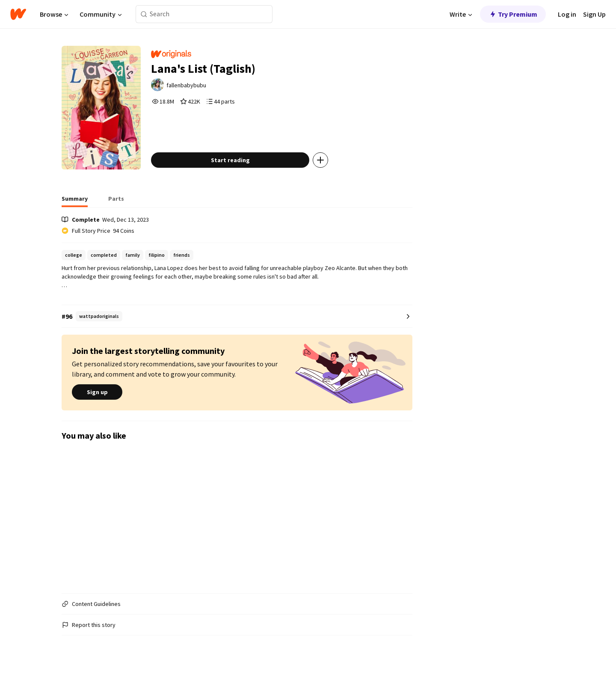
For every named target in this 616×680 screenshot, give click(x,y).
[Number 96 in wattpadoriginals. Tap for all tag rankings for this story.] (237, 316)
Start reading (230, 160)
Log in (567, 14)
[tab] (75, 201)
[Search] (144, 14)
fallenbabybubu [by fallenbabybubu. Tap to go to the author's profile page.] (186, 85)
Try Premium (513, 14)
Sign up (97, 392)
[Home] (18, 14)
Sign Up (594, 14)
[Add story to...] (320, 160)
